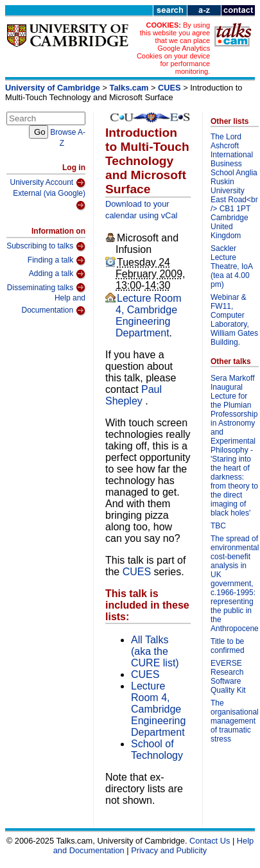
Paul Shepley (134, 395)
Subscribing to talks (46, 247)
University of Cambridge (53, 88)
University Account (48, 183)
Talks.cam (129, 88)
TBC (218, 526)
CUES (169, 88)
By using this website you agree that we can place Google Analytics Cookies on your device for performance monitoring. (173, 48)
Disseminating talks (46, 288)
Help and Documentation (53, 305)
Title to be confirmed (228, 646)
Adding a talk (57, 274)
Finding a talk (56, 261)
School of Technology (157, 750)
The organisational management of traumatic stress (235, 721)
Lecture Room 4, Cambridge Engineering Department (149, 316)
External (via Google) (49, 200)
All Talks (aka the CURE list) (155, 651)
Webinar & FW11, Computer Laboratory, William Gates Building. (234, 320)
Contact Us (210, 841)
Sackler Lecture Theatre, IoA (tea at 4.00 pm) (231, 266)
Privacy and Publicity (169, 850)
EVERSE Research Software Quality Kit (228, 677)
